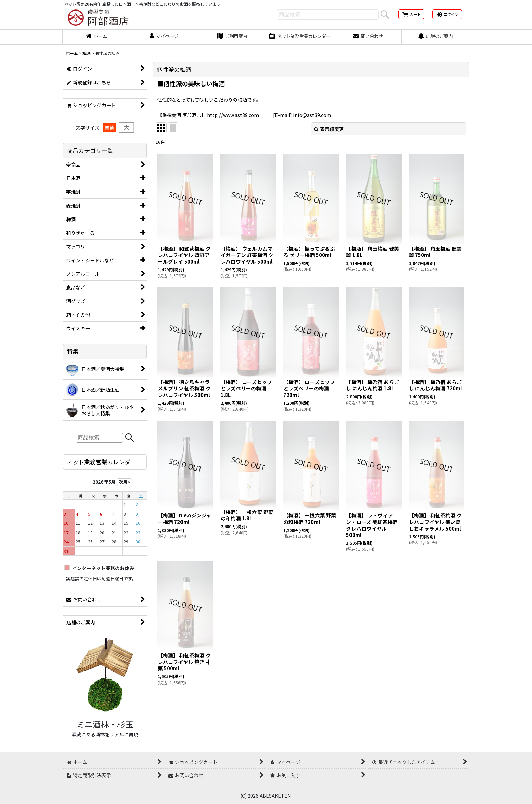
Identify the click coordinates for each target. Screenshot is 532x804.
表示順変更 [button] (329, 129)
